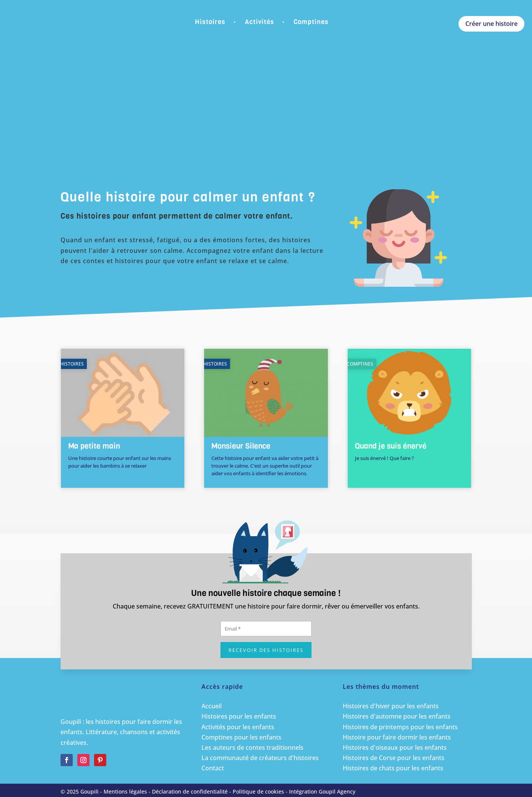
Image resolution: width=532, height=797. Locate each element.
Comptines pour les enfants (241, 737)
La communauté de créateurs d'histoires (260, 758)
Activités (260, 22)
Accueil (212, 706)
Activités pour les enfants (238, 727)
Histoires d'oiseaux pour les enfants (395, 747)
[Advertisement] (266, 122)
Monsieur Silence (241, 446)
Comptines (311, 22)
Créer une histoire (491, 24)
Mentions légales (125, 791)
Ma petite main (94, 446)
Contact (213, 768)
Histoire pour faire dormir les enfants (397, 737)
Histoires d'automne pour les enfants (397, 716)
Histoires (210, 22)
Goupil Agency (337, 791)
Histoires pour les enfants (239, 716)
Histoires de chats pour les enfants (393, 768)
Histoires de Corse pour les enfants (394, 758)
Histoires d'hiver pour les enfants (391, 706)
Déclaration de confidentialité (190, 791)
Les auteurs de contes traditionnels (252, 747)
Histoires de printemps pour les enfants (400, 727)
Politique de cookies (258, 791)
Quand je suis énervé (391, 446)
